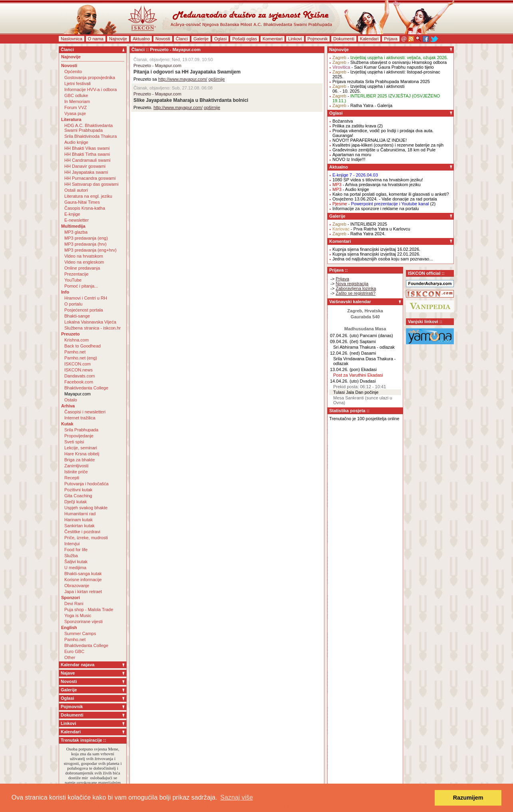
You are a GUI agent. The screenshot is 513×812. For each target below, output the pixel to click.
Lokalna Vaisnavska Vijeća (90, 322)
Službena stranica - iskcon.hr (92, 328)
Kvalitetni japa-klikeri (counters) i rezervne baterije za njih (388, 145)
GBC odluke (76, 95)
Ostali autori (76, 190)
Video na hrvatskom (84, 256)
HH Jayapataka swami (86, 172)
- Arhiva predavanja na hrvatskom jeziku (377, 185)
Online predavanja (82, 268)
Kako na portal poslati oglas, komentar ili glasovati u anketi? (391, 194)
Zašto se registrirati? (356, 293)
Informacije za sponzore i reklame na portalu (376, 208)
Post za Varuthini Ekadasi (358, 375)
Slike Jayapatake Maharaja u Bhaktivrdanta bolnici (191, 100)
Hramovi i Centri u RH (86, 298)
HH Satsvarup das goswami (91, 184)
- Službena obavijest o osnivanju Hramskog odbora (390, 62)
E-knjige (72, 214)
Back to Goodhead (83, 346)
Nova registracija (352, 284)
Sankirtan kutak (80, 526)
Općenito (73, 71)
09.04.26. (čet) (344, 341)
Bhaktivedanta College (86, 388)
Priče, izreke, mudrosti (86, 538)
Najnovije (118, 39)
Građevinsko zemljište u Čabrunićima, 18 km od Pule (384, 150)
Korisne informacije (83, 580)
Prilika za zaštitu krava (354, 126)
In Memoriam (77, 101)
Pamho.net (75, 352)
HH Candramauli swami (87, 160)
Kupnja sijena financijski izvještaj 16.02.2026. (376, 249)
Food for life (76, 550)
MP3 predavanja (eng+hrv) (90, 250)
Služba (71, 556)
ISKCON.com (78, 364)
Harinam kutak (79, 520)
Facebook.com (79, 382)
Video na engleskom (84, 262)
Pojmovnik (318, 39)
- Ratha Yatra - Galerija (362, 105)
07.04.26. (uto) (344, 336)
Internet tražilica (80, 418)
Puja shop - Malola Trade (89, 609)
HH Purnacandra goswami (90, 178)
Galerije (201, 39)
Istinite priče (76, 472)
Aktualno (141, 39)
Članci (182, 39)
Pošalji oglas (245, 39)
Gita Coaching (78, 496)
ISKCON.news (79, 370)
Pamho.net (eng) (81, 358)
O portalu (73, 304)
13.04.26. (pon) (345, 369)
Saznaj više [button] (237, 797)
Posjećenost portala (84, 310)
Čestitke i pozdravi (82, 532)
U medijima (75, 568)
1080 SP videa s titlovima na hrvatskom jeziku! (378, 180)
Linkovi (295, 39)
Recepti (72, 478)
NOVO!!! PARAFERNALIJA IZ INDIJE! (370, 140)
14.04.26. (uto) (344, 381)
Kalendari (369, 39)
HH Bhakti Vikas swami (87, 148)
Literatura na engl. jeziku (88, 196)
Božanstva (343, 121)
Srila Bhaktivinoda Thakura (90, 136)
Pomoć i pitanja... (81, 286)
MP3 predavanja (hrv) (85, 244)
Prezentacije (77, 274)
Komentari (272, 39)
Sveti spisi (74, 442)
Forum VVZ (76, 107)
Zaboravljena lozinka (356, 288)
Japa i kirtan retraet (83, 592)
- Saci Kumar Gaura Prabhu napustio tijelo (383, 67)
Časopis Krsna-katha (85, 208)
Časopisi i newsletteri (85, 412)
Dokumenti (344, 39)
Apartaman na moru (352, 155)
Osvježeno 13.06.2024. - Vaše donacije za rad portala (385, 199)
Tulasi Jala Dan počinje (356, 392)
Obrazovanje (77, 586)
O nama (96, 39)
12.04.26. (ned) (345, 353)
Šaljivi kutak (76, 562)
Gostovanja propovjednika (90, 77)
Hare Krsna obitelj (82, 454)
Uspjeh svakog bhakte (86, 508)
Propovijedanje (79, 436)
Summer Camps (80, 633)
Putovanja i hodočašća (86, 484)
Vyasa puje (75, 113)
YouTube (73, 280)
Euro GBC (74, 651)
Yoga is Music (78, 615)
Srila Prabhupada (81, 430)
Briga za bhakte (80, 460)
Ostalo (71, 400)
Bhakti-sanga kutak (83, 574)
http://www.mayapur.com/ (183, 79)
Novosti (163, 39)
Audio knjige (76, 142)
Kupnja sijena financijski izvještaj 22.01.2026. (376, 254)
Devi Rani (74, 604)
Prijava (391, 39)
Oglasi (220, 39)
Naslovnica (72, 39)
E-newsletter (77, 220)
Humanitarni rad (80, 514)
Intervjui (72, 544)
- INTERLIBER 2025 (360, 224)
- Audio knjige (351, 189)
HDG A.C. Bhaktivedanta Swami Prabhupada (88, 128)
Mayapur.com (78, 394)
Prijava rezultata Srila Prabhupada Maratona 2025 (381, 81)
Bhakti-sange (77, 316)
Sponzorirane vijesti (84, 621)
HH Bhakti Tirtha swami (87, 154)
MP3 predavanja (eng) (86, 238)
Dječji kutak (76, 502)
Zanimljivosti (77, 466)
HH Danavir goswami (85, 166)
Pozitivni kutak (78, 490)
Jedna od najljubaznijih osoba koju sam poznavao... (383, 259)
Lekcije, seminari (81, 448)
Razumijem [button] (468, 798)
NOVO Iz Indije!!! (349, 159)
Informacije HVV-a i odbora (90, 89)
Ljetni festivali (78, 83)
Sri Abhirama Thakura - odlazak (364, 347)
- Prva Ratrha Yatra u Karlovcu (371, 229)
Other (70, 657)
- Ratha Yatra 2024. (359, 234)
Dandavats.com (80, 376)
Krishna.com (77, 340)
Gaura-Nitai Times (82, 202)
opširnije (217, 79)
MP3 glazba (76, 232)
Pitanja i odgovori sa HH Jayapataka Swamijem (187, 72)
